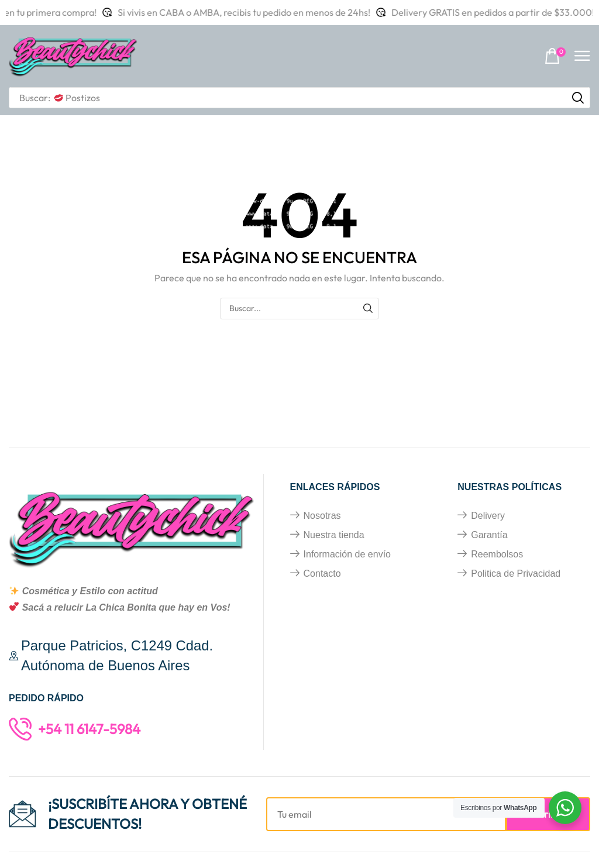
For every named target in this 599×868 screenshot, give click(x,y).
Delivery (488, 516)
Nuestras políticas (510, 487)
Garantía (489, 535)
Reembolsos (497, 554)
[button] (555, 56)
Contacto (322, 573)
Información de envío (347, 554)
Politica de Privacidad (516, 573)
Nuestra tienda (334, 535)
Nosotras (322, 516)
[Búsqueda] (578, 98)
